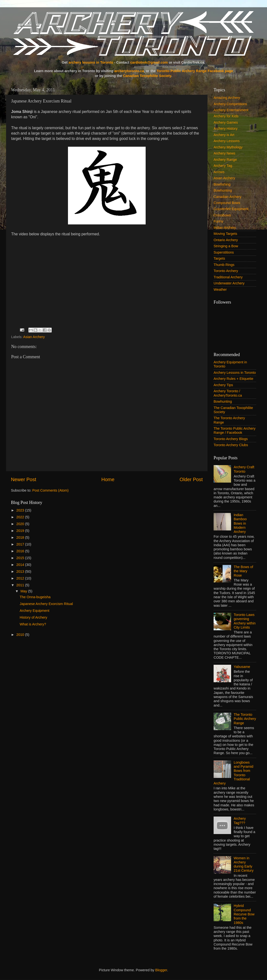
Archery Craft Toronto (244, 469)
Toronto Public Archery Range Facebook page (195, 71)
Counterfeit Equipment (231, 209)
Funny (218, 221)
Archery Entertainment (231, 110)
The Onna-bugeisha (35, 597)
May (24, 591)
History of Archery (33, 617)
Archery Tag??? (240, 821)
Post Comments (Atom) (50, 490)
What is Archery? (33, 624)
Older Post (191, 479)
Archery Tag (223, 166)
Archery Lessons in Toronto (235, 373)
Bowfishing (222, 184)
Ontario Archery (226, 240)
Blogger (161, 970)
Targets (219, 258)
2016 (21, 551)
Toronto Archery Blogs (231, 439)
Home (108, 479)
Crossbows (222, 215)
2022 (21, 517)
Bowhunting (223, 190)
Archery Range (225, 160)
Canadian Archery (227, 197)
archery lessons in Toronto (91, 62)
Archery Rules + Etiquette (234, 379)
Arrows (219, 172)
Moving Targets (225, 234)
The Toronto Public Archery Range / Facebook (235, 430)
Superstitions (224, 252)
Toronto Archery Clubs (231, 445)
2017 (21, 544)
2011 (21, 585)
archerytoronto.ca (129, 71)
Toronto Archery (226, 271)
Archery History (225, 128)
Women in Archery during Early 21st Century (244, 864)
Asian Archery (34, 337)
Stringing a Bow (226, 246)
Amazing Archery (227, 98)
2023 (21, 510)
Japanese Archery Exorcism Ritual (46, 604)
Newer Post (24, 479)
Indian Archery (225, 228)
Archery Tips (223, 385)
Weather (220, 290)
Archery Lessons (227, 141)
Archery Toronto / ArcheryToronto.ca (228, 393)
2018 (21, 537)
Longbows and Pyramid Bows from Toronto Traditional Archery (234, 773)
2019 (21, 531)
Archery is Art (224, 135)
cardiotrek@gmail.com (149, 62)
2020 (21, 524)
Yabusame (242, 667)
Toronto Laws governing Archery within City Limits (245, 621)
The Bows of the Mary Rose (243, 571)
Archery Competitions (230, 104)
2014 (21, 565)
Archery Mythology (228, 147)
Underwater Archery (229, 283)
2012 (21, 578)
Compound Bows (227, 203)
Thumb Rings (224, 265)
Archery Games (226, 122)
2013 (21, 571)
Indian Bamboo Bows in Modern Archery (240, 523)
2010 (21, 635)
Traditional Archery (228, 277)
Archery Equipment (34, 611)
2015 (21, 558)
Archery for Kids (226, 116)
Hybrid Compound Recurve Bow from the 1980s (244, 914)
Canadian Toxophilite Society (147, 76)
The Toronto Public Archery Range (245, 719)
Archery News (225, 153)
